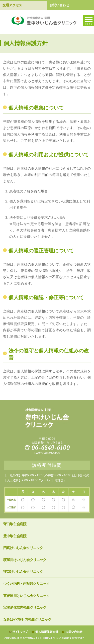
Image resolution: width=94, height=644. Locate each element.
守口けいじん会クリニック (23, 572)
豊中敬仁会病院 (15, 536)
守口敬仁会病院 (15, 524)
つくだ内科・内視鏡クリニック (26, 584)
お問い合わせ (59, 5)
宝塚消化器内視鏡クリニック (25, 608)
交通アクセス (12, 5)
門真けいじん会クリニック (23, 548)
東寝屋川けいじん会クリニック (26, 596)
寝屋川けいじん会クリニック (25, 560)
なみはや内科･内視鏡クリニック (27, 620)
